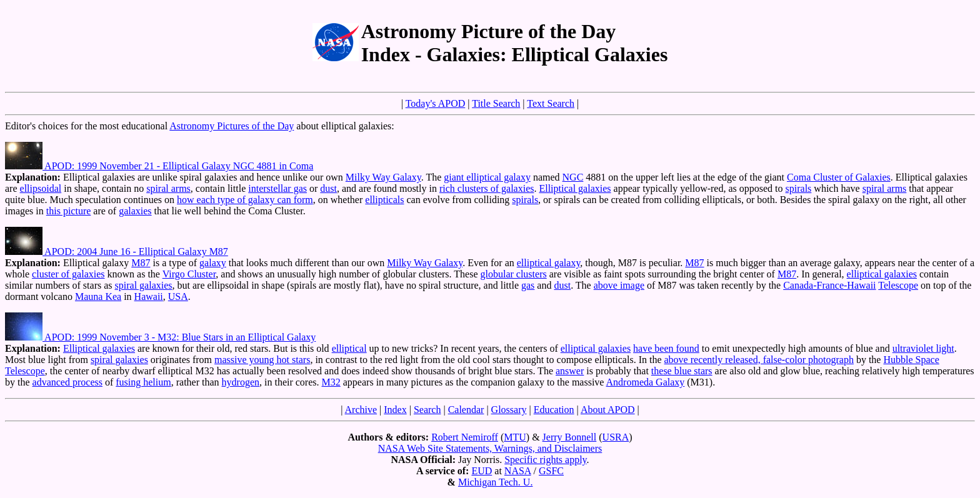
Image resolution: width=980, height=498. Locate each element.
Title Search (496, 103)
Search (427, 410)
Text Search (551, 103)
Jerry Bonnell (570, 437)
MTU (515, 437)
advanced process (67, 382)
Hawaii (149, 296)
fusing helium (143, 382)
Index (395, 410)
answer (570, 371)
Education (554, 410)
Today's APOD (436, 103)
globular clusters (514, 274)
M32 (331, 382)
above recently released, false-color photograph (759, 360)
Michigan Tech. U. (495, 482)
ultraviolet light (923, 348)
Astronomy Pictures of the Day (232, 126)
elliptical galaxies (882, 274)
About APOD (608, 410)
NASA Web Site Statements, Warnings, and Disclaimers (490, 448)
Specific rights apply (545, 460)
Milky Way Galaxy (383, 177)
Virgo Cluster (189, 274)
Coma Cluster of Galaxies (839, 177)
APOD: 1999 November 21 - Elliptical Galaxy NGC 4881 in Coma (159, 166)
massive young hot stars (262, 360)
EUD (482, 471)
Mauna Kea (98, 296)
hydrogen (241, 382)
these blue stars (682, 371)
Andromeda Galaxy (646, 382)
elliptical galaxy (549, 263)
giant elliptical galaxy (487, 177)
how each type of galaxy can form (245, 200)
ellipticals (384, 200)
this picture (69, 211)
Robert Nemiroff (465, 437)
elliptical (349, 348)
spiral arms (168, 188)
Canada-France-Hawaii (829, 285)
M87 (141, 263)
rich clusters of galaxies (487, 188)
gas (528, 285)
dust (328, 188)
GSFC (551, 471)
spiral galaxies (144, 285)
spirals (799, 188)
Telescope (898, 285)
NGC (573, 177)
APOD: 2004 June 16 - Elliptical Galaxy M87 (117, 251)
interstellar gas (277, 188)
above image (619, 285)
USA (178, 296)
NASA (518, 471)
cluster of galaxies (68, 274)
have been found (666, 348)
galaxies (135, 211)
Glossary (509, 410)
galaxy (213, 263)
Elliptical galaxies (575, 188)
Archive (361, 410)
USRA (616, 437)
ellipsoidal (41, 188)
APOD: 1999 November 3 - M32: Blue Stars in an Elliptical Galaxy (160, 337)
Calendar (466, 410)
